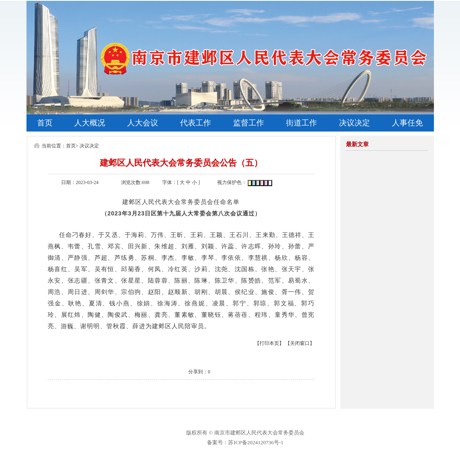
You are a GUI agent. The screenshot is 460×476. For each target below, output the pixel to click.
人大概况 (90, 123)
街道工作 (302, 123)
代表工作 (196, 123)
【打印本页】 (269, 343)
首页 (45, 123)
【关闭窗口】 (300, 343)
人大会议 (143, 123)
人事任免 (407, 123)
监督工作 (249, 123)
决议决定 (354, 123)
